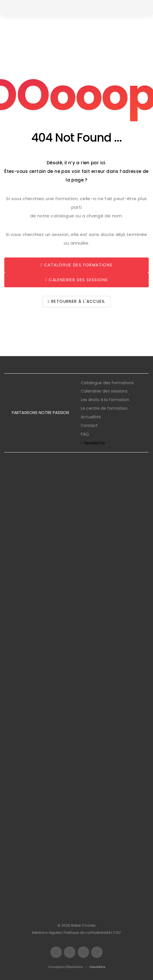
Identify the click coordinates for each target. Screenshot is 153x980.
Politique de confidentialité (87, 933)
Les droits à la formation (105, 400)
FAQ (85, 434)
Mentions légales (47, 933)
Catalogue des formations (107, 383)
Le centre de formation (104, 408)
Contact (89, 425)
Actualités (91, 417)
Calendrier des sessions (104, 391)
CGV (117, 933)
